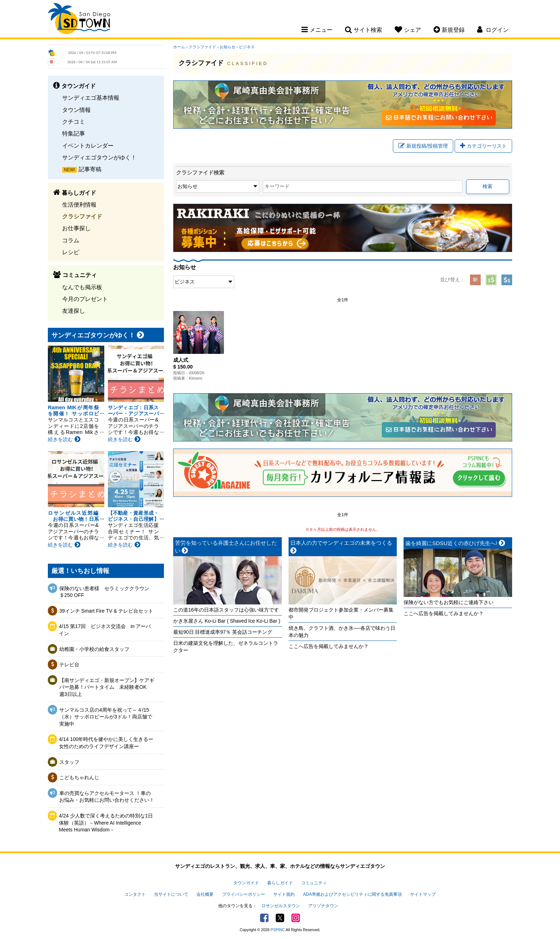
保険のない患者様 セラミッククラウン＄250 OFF (104, 592)
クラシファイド (82, 216)
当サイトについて (171, 894)
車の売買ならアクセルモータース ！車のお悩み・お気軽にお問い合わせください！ (107, 797)
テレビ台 (69, 664)
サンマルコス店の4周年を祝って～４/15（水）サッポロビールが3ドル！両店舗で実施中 (106, 717)
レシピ (71, 252)
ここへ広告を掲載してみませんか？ (329, 646)
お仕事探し (76, 228)
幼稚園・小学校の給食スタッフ (94, 649)
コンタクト (135, 894)
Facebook (264, 918)
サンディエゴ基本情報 (91, 98)
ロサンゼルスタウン (281, 906)
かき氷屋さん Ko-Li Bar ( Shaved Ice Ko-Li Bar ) (227, 621)
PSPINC (278, 930)
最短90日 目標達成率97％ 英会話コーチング (223, 632)
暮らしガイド (280, 883)
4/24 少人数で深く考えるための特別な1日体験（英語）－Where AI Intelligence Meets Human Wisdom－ (106, 823)
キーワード (277, 186)
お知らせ (227, 47)
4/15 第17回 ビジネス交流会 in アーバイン (105, 630)
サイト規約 (284, 894)
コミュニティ (314, 883)
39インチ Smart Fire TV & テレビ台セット (106, 611)
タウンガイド (246, 883)
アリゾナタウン (323, 906)
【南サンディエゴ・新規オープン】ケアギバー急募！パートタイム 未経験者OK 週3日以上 (107, 687)
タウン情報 (76, 110)
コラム (71, 240)
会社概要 (205, 894)
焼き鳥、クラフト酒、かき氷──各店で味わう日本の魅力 (342, 632)
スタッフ (69, 762)
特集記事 (74, 133)
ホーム (179, 47)
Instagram (296, 918)
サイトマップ (423, 894)
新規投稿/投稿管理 (423, 146)
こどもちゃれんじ (79, 777)
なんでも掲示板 (82, 287)
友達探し (74, 311)
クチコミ (74, 122)
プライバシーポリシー (244, 894)
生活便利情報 (79, 204)
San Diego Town (79, 20)
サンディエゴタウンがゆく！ (99, 157)
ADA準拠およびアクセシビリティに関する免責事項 (352, 894)
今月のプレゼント (85, 299)
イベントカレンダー (88, 145)
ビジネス (247, 47)
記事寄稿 (90, 169)
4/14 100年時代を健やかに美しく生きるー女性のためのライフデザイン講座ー (106, 743)
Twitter (280, 918)
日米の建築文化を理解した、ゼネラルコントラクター (226, 647)
